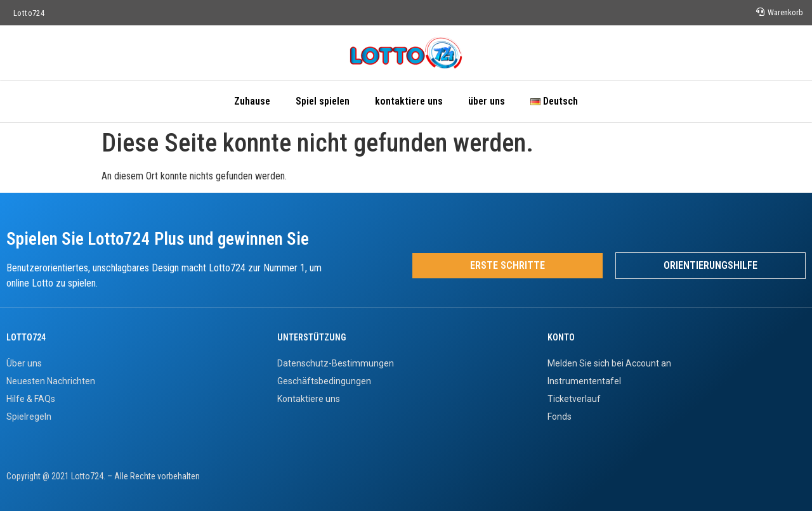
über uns (487, 101)
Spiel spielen (323, 101)
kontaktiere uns (409, 101)
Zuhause (252, 101)
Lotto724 (29, 13)
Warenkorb (785, 12)
